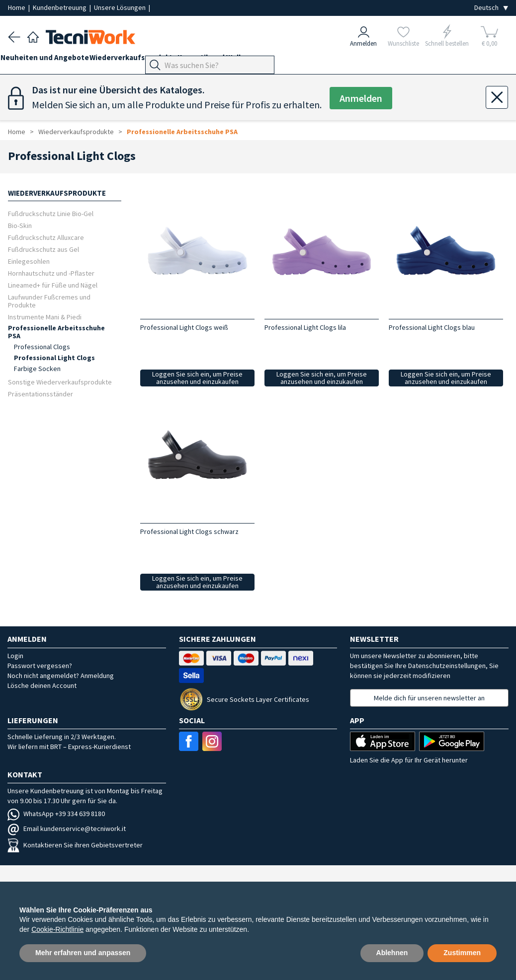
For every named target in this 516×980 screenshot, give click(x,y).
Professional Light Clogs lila (305, 327)
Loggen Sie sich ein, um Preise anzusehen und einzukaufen (197, 378)
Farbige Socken (37, 369)
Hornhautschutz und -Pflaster (51, 273)
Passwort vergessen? (40, 666)
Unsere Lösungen (121, 7)
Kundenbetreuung (60, 7)
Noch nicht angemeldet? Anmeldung (61, 676)
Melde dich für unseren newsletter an (429, 698)
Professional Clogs (42, 347)
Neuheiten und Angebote (52, 60)
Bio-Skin (20, 225)
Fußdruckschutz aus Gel (43, 249)
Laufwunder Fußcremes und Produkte (49, 301)
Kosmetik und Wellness (239, 60)
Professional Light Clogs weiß (184, 327)
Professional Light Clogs (54, 358)
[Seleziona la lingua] (491, 8)
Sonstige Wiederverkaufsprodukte (60, 382)
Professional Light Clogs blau (432, 327)
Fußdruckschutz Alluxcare (46, 237)
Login (15, 656)
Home (17, 7)
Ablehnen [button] (392, 953)
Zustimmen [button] (462, 953)
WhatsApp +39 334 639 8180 (56, 814)
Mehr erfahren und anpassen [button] (83, 953)
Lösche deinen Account (42, 685)
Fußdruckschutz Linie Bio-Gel (51, 213)
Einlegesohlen (29, 261)
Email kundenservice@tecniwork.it (67, 829)
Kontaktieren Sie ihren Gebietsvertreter (75, 845)
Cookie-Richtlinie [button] (57, 929)
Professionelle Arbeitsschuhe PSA (182, 132)
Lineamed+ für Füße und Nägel (53, 285)
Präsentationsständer (41, 394)
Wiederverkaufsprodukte (148, 60)
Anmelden (361, 98)
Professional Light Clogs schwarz (189, 531)
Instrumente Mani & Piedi (45, 317)
